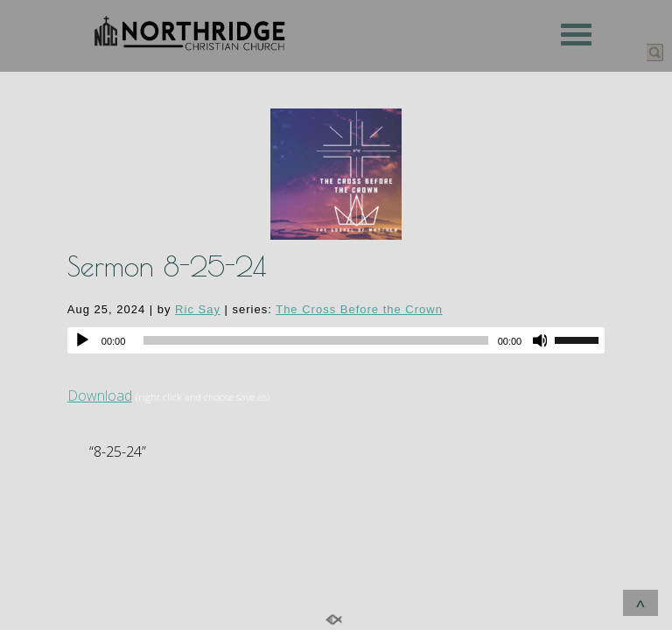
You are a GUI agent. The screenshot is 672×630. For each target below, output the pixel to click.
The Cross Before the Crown (359, 309)
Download (100, 395)
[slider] (315, 340)
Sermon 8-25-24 (167, 266)
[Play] (82, 340)
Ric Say (198, 309)
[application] (336, 340)
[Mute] (541, 340)
